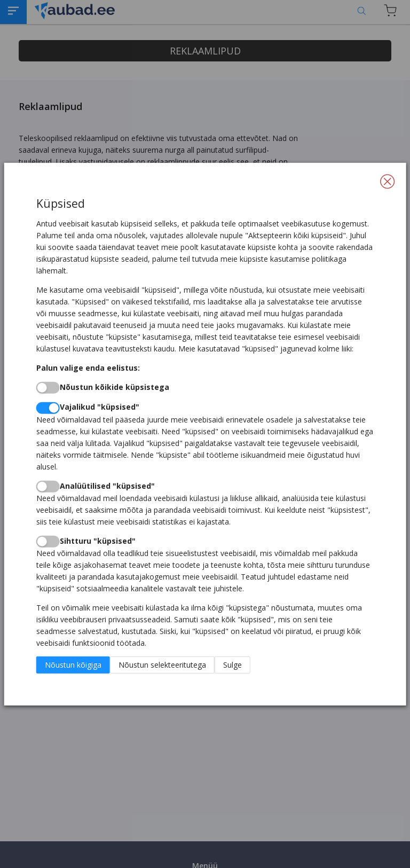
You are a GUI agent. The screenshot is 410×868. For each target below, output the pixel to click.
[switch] (48, 388)
